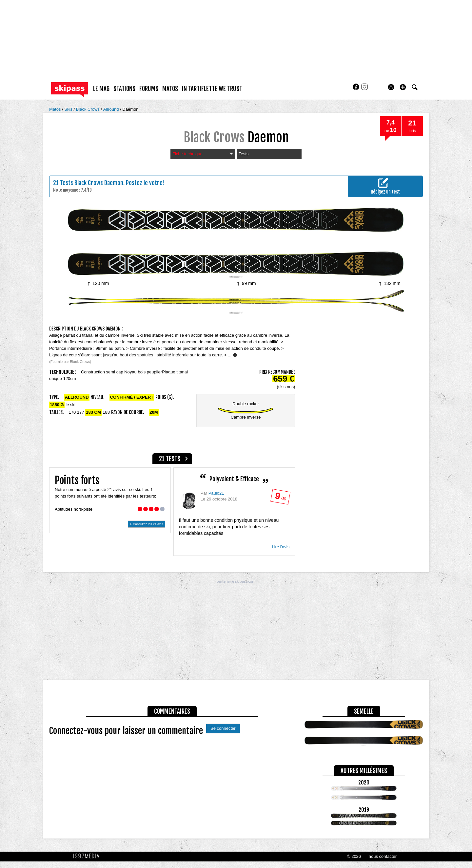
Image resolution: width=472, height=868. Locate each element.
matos (170, 89)
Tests (244, 154)
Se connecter (223, 728)
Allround (112, 109)
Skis (69, 109)
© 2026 (354, 856)
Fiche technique (203, 154)
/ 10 (280, 498)
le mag (101, 89)
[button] (403, 87)
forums (149, 89)
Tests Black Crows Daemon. (92, 183)
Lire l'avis (281, 547)
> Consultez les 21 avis (147, 524)
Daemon (130, 109)
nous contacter (383, 856)
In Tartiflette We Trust (212, 89)
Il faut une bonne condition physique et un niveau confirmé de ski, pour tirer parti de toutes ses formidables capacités (229, 527)
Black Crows (88, 109)
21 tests (170, 459)
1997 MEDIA (88, 856)
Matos (56, 109)
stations (124, 89)
